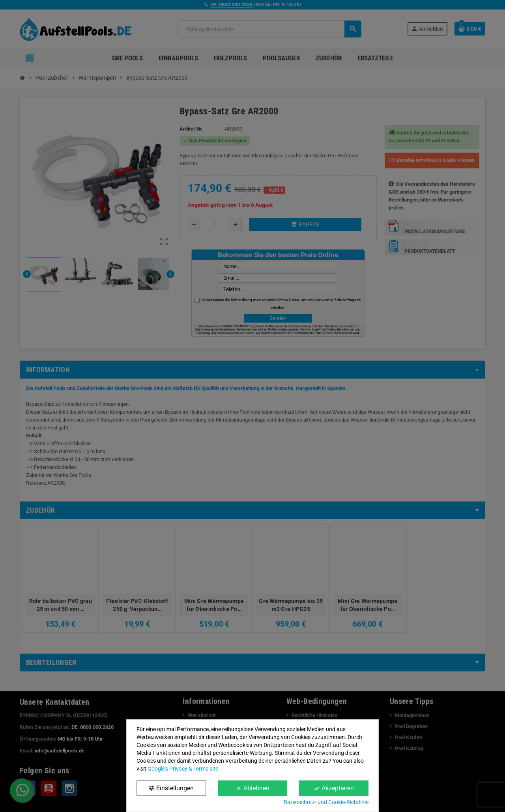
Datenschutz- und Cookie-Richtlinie (326, 802)
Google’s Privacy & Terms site (183, 769)
